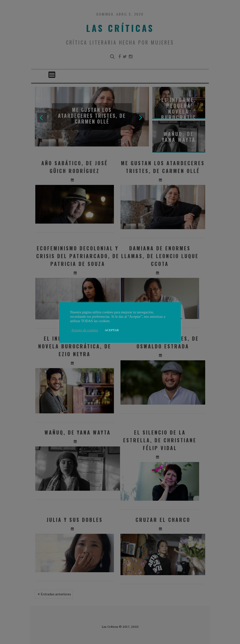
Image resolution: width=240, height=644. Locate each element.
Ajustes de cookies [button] (85, 330)
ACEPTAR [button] (112, 330)
